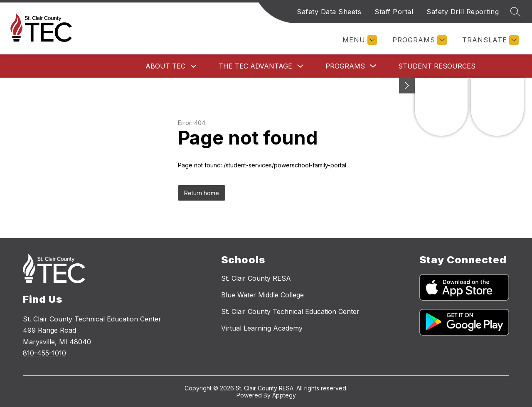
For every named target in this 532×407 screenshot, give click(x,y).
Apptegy (284, 395)
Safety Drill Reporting (463, 12)
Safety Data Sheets (329, 12)
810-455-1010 (44, 353)
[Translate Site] (489, 40)
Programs (345, 66)
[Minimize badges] (407, 86)
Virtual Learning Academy (262, 328)
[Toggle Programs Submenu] (373, 66)
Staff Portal (394, 12)
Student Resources (437, 66)
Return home (202, 193)
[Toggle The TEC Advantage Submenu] (300, 66)
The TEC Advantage (255, 66)
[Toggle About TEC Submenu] (194, 66)
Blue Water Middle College (262, 295)
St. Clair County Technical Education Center (290, 311)
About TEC (165, 66)
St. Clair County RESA (256, 278)
